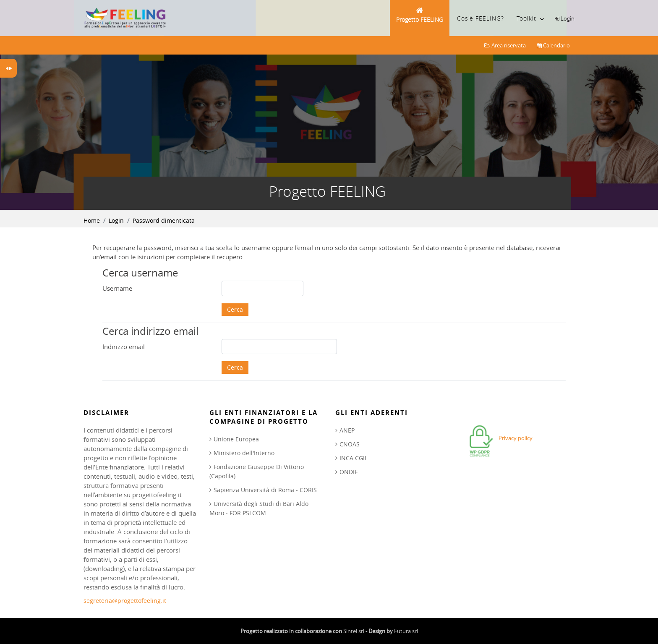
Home (92, 220)
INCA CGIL (354, 458)
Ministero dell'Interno (244, 453)
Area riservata (505, 45)
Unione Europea (236, 439)
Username (117, 288)
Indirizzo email (124, 347)
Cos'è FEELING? (480, 18)
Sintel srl (354, 631)
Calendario (553, 45)
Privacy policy (516, 438)
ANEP (347, 430)
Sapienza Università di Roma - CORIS (265, 490)
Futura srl (406, 631)
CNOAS (350, 444)
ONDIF (349, 472)
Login (568, 18)
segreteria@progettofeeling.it (125, 601)
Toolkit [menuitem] (530, 19)
